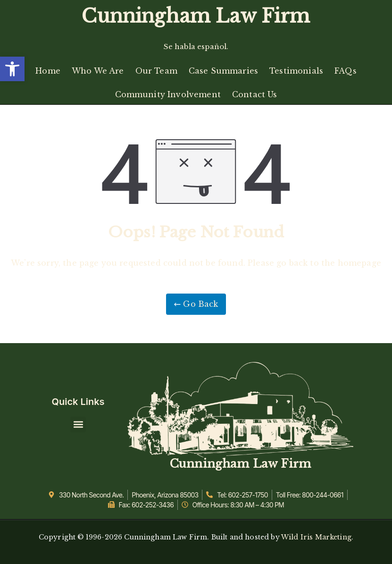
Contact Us (255, 94)
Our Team (156, 71)
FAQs (346, 71)
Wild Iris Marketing (316, 537)
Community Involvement (168, 94)
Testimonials (296, 71)
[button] (12, 69)
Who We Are (98, 71)
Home (48, 71)
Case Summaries (223, 71)
